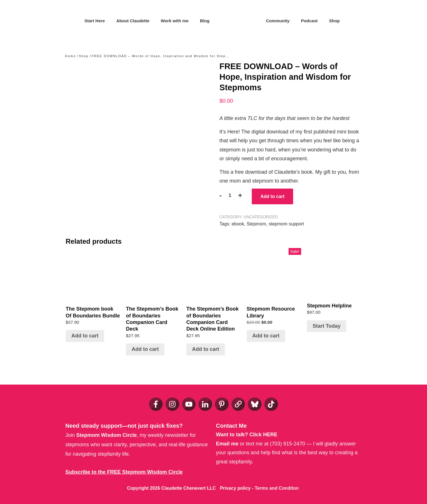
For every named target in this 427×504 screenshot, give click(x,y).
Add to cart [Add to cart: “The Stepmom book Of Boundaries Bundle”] (85, 336)
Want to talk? (247, 435)
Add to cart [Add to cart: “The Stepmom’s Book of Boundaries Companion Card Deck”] (145, 349)
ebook (238, 224)
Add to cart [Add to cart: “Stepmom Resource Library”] (266, 336)
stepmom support (286, 224)
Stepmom (256, 224)
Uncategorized (261, 217)
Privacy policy (235, 488)
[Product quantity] (230, 195)
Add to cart (272, 196)
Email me (227, 444)
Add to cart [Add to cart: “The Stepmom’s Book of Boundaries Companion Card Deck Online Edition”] (206, 349)
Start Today (327, 326)
